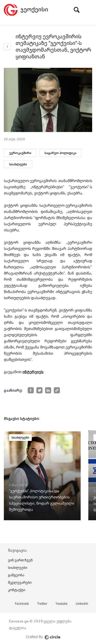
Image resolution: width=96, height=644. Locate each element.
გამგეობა (16, 575)
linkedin (82, 604)
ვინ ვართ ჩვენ (20, 560)
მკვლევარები (20, 582)
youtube (62, 604)
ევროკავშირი (20, 153)
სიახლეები (18, 164)
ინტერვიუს (33, 372)
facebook (22, 604)
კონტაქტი (17, 590)
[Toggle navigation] (88, 10)
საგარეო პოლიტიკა (61, 153)
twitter (42, 604)
